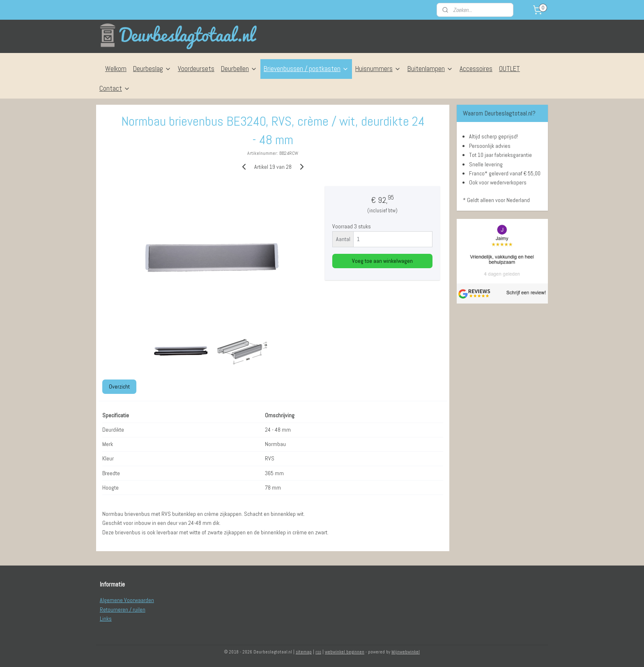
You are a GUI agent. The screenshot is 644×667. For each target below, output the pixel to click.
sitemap (304, 652)
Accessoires (476, 69)
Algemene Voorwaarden (127, 600)
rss (318, 652)
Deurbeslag (152, 69)
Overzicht (119, 386)
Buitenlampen (430, 69)
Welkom (116, 69)
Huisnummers (378, 69)
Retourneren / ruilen (123, 609)
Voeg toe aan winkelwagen (382, 261)
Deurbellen (239, 69)
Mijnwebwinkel (406, 652)
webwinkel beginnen (345, 652)
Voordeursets (196, 69)
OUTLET (509, 69)
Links (106, 619)
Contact (115, 88)
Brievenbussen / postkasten (306, 69)
